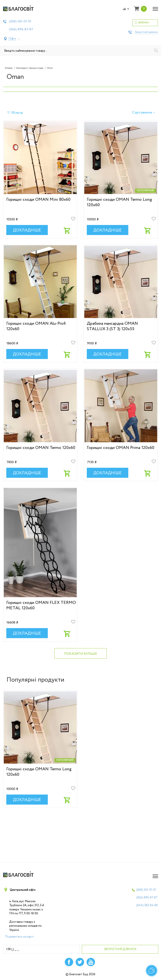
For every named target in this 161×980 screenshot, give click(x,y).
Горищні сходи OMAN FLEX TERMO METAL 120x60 (41, 605)
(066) (21, 29)
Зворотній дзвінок (146, 32)
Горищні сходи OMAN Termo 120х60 (41, 448)
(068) (20, 22)
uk (126, 9)
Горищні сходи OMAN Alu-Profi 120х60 (36, 326)
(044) (147, 905)
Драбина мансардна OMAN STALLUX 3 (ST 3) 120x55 (112, 326)
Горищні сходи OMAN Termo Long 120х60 (119, 202)
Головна (9, 68)
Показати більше (81, 654)
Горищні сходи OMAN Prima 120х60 (121, 448)
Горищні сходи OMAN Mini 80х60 (38, 199)
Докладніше (27, 230)
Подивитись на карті (19, 937)
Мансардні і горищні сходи (30, 68)
